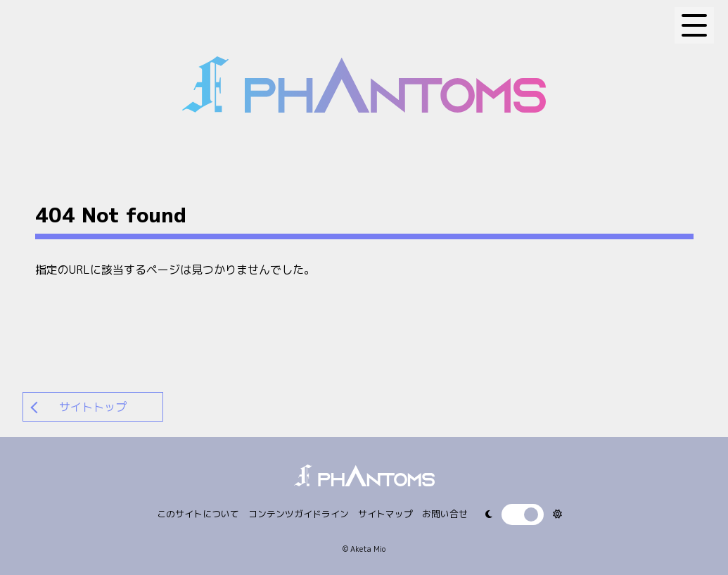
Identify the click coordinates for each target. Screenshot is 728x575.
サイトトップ (93, 407)
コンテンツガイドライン (299, 514)
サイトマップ (385, 514)
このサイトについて (198, 514)
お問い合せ (445, 514)
